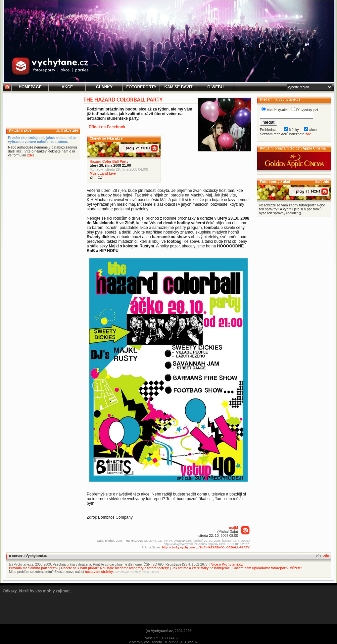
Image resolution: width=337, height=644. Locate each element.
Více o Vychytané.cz (227, 564)
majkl (234, 528)
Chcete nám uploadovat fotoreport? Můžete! (267, 568)
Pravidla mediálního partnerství (34, 568)
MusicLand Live (103, 173)
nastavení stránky (99, 572)
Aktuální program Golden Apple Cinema (293, 148)
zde (75, 130)
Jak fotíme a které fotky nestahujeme (201, 568)
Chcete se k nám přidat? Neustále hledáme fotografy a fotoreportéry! (115, 568)
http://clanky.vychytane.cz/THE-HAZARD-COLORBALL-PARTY (206, 547)
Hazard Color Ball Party (109, 161)
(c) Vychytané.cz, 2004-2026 (168, 631)
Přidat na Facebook (107, 127)
